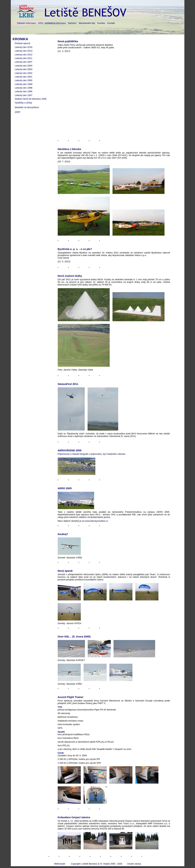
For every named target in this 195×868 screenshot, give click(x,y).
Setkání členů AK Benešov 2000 (31, 99)
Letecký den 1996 (23, 91)
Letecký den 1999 (23, 84)
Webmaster (60, 864)
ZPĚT (18, 112)
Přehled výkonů (22, 43)
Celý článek (63, 258)
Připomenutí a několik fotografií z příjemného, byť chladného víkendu (92, 454)
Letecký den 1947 (23, 95)
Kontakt (111, 23)
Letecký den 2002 (23, 73)
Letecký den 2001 (23, 77)
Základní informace (26, 23)
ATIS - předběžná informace (52, 23)
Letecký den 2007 (23, 62)
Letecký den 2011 (23, 58)
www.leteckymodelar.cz (96, 521)
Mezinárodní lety (87, 23)
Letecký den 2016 (23, 47)
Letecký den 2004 (23, 66)
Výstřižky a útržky (23, 103)
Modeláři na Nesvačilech (27, 107)
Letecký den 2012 (23, 55)
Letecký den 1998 (23, 88)
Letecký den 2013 (23, 51)
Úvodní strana (134, 864)
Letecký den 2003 (23, 69)
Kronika (101, 23)
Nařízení (72, 23)
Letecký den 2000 (23, 80)
